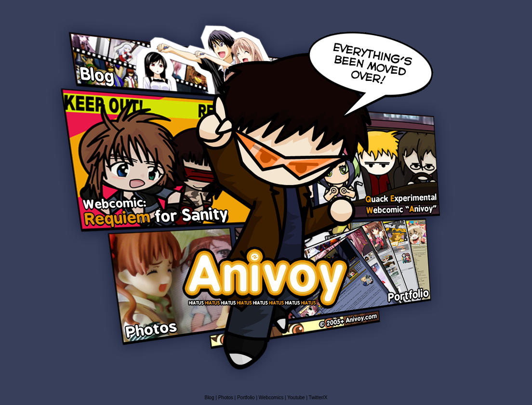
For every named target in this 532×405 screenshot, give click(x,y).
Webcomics (272, 398)
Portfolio (246, 398)
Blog (210, 398)
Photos (226, 398)
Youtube (296, 398)
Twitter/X (318, 398)
